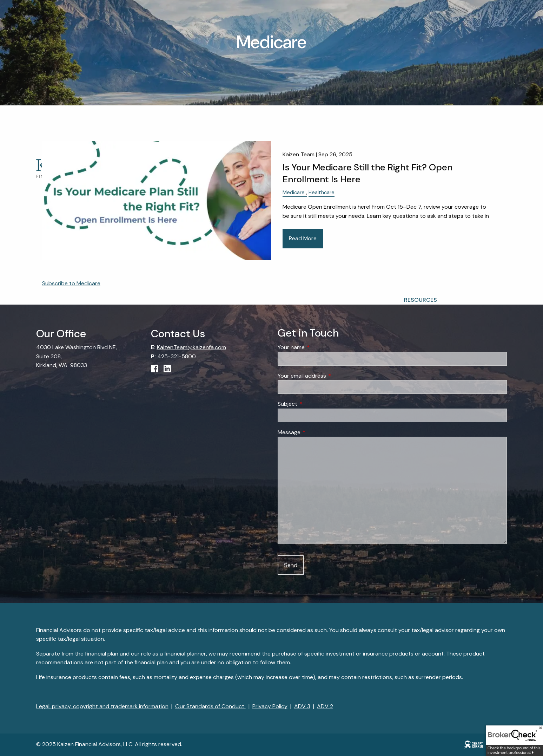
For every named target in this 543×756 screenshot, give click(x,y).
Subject (314, 404)
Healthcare (322, 193)
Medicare (294, 193)
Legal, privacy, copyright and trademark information (102, 707)
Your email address (329, 376)
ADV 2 (325, 707)
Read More (303, 238)
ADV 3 (302, 707)
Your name (318, 348)
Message (316, 432)
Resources (421, 300)
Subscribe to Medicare (71, 283)
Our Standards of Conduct (210, 707)
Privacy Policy (270, 707)
